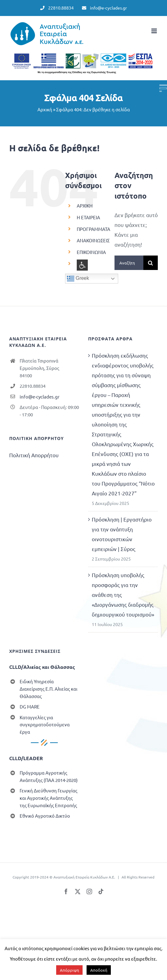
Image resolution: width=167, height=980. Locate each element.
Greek (78, 279)
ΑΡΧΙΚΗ (85, 206)
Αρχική (45, 109)
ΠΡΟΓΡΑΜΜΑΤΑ (93, 229)
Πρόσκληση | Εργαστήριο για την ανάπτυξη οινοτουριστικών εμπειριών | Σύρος (122, 534)
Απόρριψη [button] (69, 970)
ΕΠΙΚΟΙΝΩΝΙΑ (91, 252)
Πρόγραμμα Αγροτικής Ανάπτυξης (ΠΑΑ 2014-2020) (49, 776)
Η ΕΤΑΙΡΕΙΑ (88, 217)
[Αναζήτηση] (151, 263)
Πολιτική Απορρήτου (34, 455)
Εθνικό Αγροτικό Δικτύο (45, 816)
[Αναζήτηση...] (129, 263)
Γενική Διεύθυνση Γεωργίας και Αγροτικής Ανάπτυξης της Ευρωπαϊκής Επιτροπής (49, 798)
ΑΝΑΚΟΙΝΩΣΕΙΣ (93, 240)
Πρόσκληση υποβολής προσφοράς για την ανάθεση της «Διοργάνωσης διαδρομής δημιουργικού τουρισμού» (123, 595)
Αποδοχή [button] (99, 970)
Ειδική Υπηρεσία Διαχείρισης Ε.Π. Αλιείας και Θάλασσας (49, 689)
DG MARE (30, 706)
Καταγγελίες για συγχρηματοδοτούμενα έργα (45, 725)
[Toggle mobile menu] (155, 31)
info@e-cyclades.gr (40, 397)
